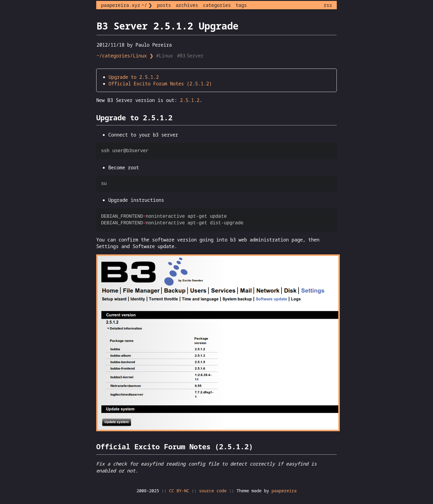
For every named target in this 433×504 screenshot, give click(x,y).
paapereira (284, 491)
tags (241, 5)
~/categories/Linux (122, 56)
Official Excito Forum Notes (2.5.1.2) (160, 84)
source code (213, 491)
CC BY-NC (179, 491)
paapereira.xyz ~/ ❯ (127, 5)
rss (328, 5)
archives (187, 5)
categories (217, 5)
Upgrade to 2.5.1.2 (134, 77)
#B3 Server (191, 56)
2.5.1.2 (190, 100)
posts (164, 5)
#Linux (165, 56)
